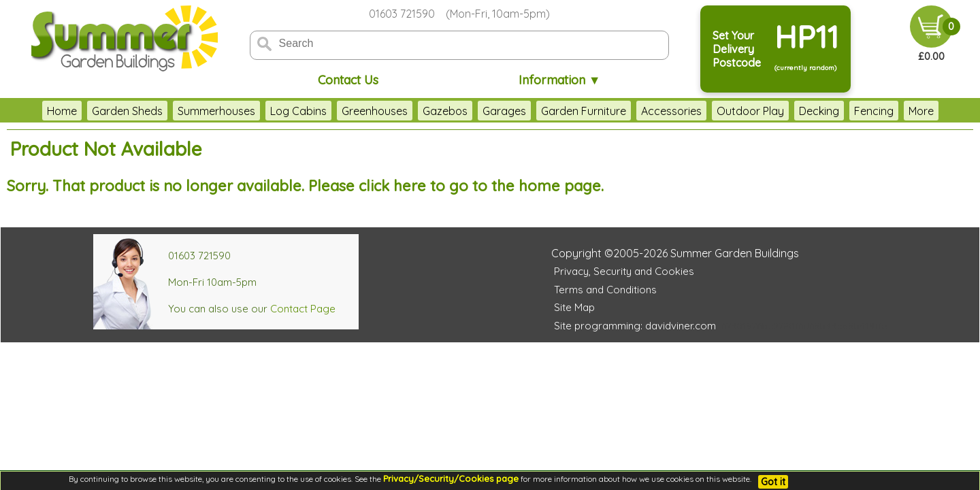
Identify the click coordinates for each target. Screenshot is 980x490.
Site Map (574, 307)
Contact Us (348, 80)
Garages (471, 111)
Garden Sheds (94, 111)
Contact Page (303, 309)
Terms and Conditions (605, 290)
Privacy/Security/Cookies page (451, 478)
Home (29, 111)
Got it (773, 482)
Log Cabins (265, 111)
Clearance (901, 111)
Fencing (840, 111)
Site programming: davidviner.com (635, 326)
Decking (786, 111)
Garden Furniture (550, 111)
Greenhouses (341, 111)
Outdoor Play (717, 111)
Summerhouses (183, 111)
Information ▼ (560, 80)
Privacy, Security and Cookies (624, 271)
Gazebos (412, 111)
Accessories (638, 111)
